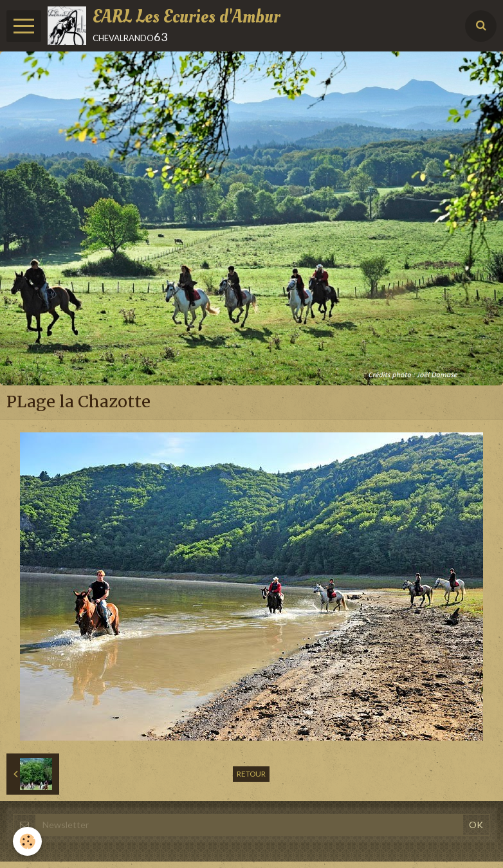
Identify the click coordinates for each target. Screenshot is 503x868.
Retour (251, 774)
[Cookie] (27, 841)
